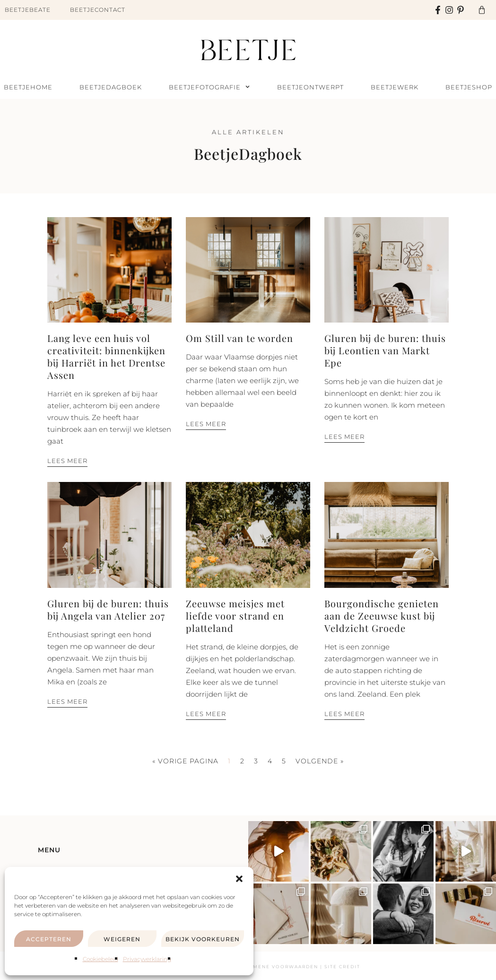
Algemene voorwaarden (278, 967)
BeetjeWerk (395, 87)
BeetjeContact (98, 10)
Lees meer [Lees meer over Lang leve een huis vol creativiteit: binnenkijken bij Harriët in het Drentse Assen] (67, 461)
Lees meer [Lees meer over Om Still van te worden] (206, 424)
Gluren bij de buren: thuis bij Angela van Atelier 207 (108, 609)
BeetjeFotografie (209, 87)
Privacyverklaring (147, 959)
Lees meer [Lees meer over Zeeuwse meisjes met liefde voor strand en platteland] (206, 714)
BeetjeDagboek (111, 87)
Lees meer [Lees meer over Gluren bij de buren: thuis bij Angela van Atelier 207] (67, 701)
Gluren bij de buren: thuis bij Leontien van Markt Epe (385, 350)
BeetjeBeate (28, 10)
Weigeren (122, 939)
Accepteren (49, 939)
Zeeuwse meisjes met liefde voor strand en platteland (235, 616)
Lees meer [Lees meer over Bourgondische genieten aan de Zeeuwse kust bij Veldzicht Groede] (344, 714)
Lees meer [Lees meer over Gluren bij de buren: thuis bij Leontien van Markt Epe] (344, 437)
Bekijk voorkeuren (203, 939)
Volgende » (320, 761)
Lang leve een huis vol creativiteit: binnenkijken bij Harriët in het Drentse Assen (106, 356)
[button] (239, 879)
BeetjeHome (28, 87)
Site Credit (342, 967)
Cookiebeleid (100, 959)
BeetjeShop (469, 87)
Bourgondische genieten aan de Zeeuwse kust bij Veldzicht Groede (382, 616)
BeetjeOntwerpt (310, 87)
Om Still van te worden (239, 338)
